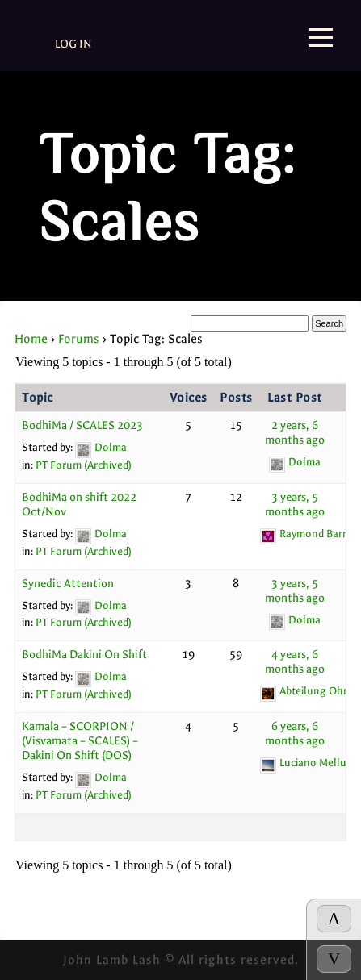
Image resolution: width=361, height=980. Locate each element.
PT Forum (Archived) (84, 465)
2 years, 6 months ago (295, 433)
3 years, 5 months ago (295, 505)
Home (31, 339)
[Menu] (321, 39)
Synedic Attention (68, 584)
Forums (79, 339)
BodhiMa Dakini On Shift (84, 655)
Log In (73, 44)
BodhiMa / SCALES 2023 (82, 425)
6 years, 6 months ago (295, 734)
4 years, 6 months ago (295, 662)
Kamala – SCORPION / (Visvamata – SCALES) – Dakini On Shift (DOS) (80, 741)
